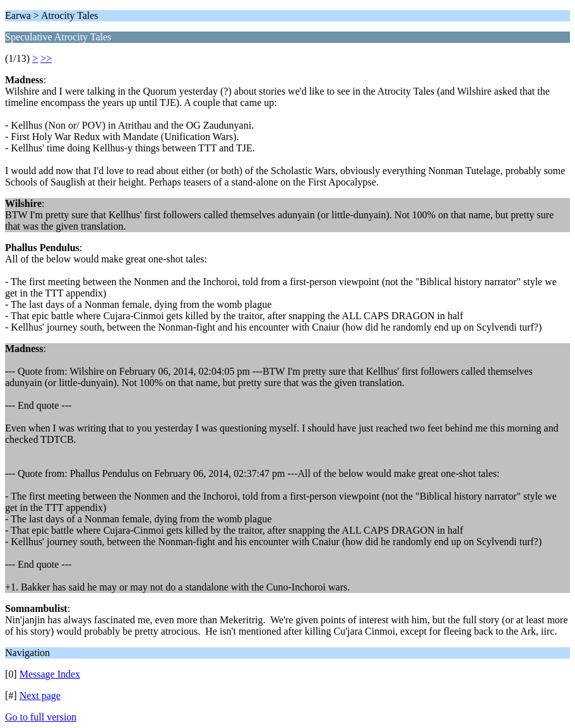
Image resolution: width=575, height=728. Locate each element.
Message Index (50, 674)
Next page (40, 696)
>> (46, 58)
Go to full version (41, 717)
